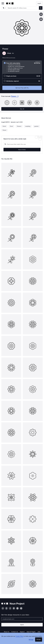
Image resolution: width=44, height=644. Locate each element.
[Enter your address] (22, 619)
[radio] (22, 67)
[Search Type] (4, 8)
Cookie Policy (19, 636)
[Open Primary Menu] (3, 3)
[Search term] (23, 8)
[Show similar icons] (41, 19)
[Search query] (22, 144)
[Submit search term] (41, 8)
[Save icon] (41, 14)
